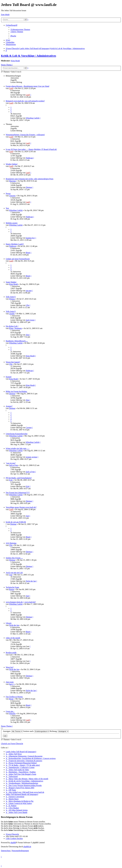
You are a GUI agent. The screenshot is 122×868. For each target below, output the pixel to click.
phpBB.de (27, 847)
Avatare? (9, 406)
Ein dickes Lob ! (12, 326)
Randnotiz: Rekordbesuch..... (17, 341)
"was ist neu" (11, 463)
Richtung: (59, 731)
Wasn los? (10, 667)
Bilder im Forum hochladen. (17, 391)
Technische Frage (12, 587)
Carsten (29, 428)
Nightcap (29, 158)
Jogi (27, 516)
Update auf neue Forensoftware (18, 259)
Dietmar (29, 187)
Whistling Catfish (32, 118)
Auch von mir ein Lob (14, 573)
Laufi (11, 88)
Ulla (27, 305)
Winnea (12, 299)
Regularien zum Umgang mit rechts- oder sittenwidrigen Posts (29, 179)
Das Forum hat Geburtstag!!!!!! (18, 493)
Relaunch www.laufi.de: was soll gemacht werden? (25, 101)
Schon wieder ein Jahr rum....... (18, 448)
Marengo (13, 181)
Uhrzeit (9, 623)
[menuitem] (20, 29)
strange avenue (31, 457)
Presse (8, 194)
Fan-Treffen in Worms (14, 697)
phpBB (13, 843)
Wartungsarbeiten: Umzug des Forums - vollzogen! (25, 135)
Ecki (11, 480)
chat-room (10, 682)
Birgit (28, 253)
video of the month (13, 638)
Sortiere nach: (36, 731)
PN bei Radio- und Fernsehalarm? (19, 478)
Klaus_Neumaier (15, 328)
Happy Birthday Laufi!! (15, 244)
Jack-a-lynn (14, 465)
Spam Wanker (11, 282)
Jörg (27, 335)
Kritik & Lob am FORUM (16, 522)
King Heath (15, 61)
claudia (12, 314)
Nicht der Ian (31, 581)
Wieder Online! (12, 164)
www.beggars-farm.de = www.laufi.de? (21, 602)
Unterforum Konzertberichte (17, 434)
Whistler (12, 714)
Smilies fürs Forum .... (14, 558)
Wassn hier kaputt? (13, 362)
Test (7, 208)
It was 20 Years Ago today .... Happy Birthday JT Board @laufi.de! (31, 149)
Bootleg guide (11, 653)
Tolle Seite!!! (11, 297)
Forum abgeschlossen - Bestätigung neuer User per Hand (27, 86)
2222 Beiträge (11, 543)
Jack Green (30, 320)
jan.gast (29, 291)
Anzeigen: (13, 731)
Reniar (12, 589)
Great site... (10, 711)
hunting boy (30, 238)
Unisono (12, 196)
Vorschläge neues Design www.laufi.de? (21, 507)
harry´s (12, 684)
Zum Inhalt (5, 15)
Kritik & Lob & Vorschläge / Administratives (29, 56)
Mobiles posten (12, 223)
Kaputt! (9, 377)
